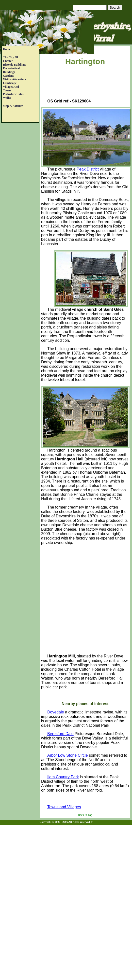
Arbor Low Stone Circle (68, 755)
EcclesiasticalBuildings (11, 70)
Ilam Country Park (63, 777)
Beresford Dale (60, 734)
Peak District (88, 169)
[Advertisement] (85, 83)
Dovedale (56, 712)
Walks (7, 98)
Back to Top (85, 815)
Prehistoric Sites (13, 94)
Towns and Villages (64, 807)
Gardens (8, 76)
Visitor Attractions (15, 79)
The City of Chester (10, 59)
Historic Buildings (14, 65)
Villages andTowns (11, 89)
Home (7, 49)
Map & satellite (13, 106)
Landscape (10, 83)
